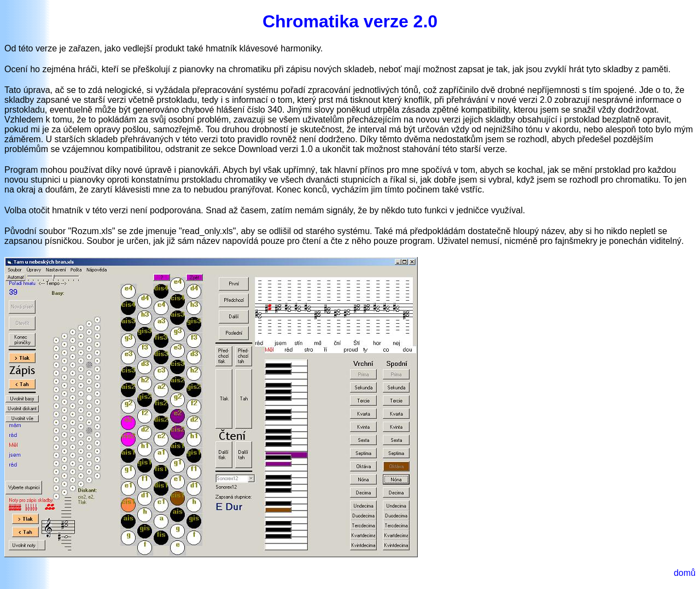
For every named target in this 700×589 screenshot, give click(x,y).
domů (685, 573)
